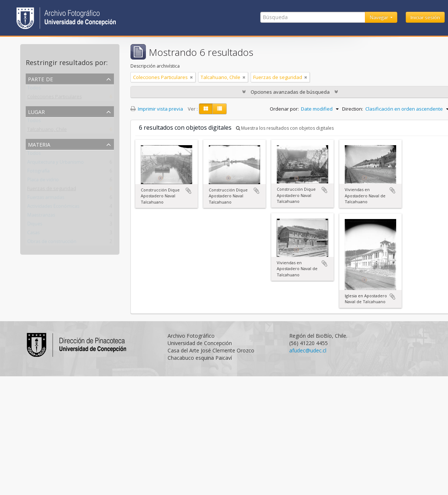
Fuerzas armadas (46, 199)
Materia (39, 144)
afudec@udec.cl (308, 350)
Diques (35, 225)
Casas (33, 234)
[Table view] (220, 109)
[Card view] (206, 109)
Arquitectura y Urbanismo (55, 164)
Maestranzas (41, 216)
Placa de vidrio (43, 181)
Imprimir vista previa (157, 109)
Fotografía (38, 172)
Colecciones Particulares (55, 98)
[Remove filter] (191, 77)
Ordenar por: (284, 109)
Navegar (379, 17)
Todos (34, 89)
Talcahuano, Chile (47, 131)
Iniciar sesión (425, 17)
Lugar (36, 111)
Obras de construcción (52, 243)
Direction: (353, 109)
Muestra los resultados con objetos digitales (285, 128)
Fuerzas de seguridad (52, 190)
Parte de (40, 78)
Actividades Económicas (53, 208)
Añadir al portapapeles (189, 191)
